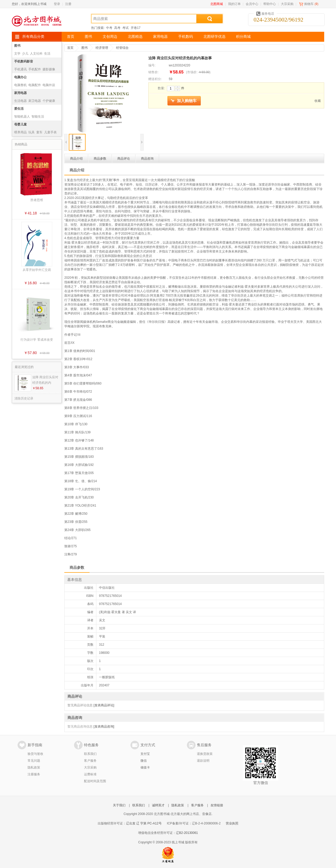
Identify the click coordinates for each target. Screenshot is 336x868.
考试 (125, 28)
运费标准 (90, 774)
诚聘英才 (158, 805)
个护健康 (49, 101)
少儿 (25, 54)
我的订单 (234, 4)
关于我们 (119, 805)
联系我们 (90, 754)
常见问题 (34, 761)
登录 (57, 4)
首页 (71, 37)
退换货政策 (205, 754)
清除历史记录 (24, 398)
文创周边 (110, 37)
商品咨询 (147, 159)
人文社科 (36, 54)
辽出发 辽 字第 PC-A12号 (144, 823)
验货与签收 (35, 754)
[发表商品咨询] (104, 727)
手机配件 (35, 69)
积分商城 (243, 37)
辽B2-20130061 (187, 833)
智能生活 (38, 117)
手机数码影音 (24, 61)
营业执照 (232, 823)
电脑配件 (35, 85)
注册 (68, 4)
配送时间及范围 (95, 781)
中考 (109, 28)
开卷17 (136, 28)
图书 (88, 37)
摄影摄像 (49, 69)
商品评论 (124, 159)
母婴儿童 (20, 124)
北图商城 (217, 4)
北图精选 (135, 37)
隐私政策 (34, 767)
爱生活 (19, 109)
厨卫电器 (35, 101)
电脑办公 (20, 77)
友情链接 (217, 805)
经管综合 (122, 48)
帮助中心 (270, 4)
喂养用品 (20, 132)
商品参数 (100, 159)
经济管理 (102, 48)
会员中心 (252, 4)
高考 (117, 28)
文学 (17, 54)
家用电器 (160, 37)
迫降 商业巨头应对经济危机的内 (45, 380)
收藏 (318, 101)
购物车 (309, 4)
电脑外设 (49, 85)
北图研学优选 (214, 37)
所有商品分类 (33, 37)
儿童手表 (50, 132)
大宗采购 (287, 4)
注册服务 (34, 774)
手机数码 (186, 37)
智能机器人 (22, 117)
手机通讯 (20, 69)
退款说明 (203, 761)
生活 (47, 54)
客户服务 (90, 761)
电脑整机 (20, 85)
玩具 (31, 132)
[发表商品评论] (104, 705)
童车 (39, 132)
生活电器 (20, 101)
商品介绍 (76, 159)
